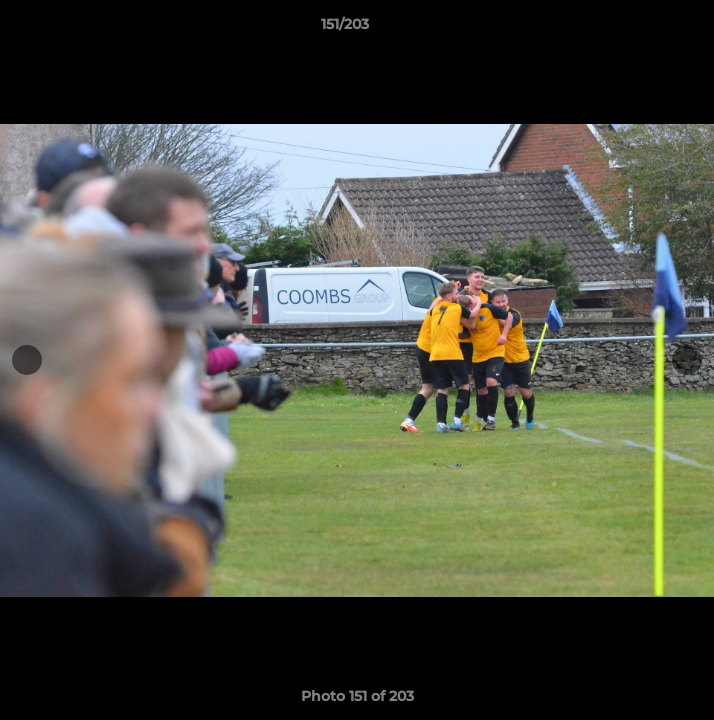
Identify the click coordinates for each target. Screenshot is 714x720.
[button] (642, 29)
